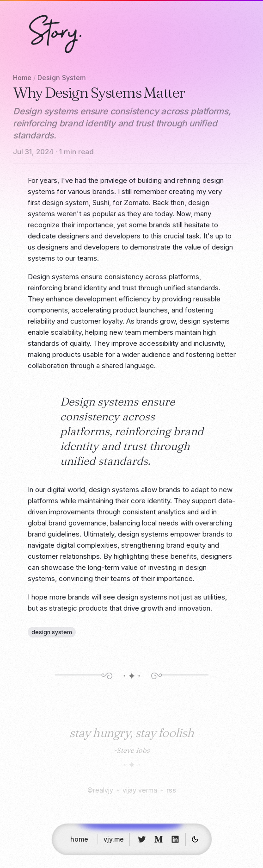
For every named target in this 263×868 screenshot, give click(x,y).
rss (171, 790)
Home (22, 78)
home (79, 842)
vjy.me (114, 842)
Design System (61, 78)
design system (52, 632)
